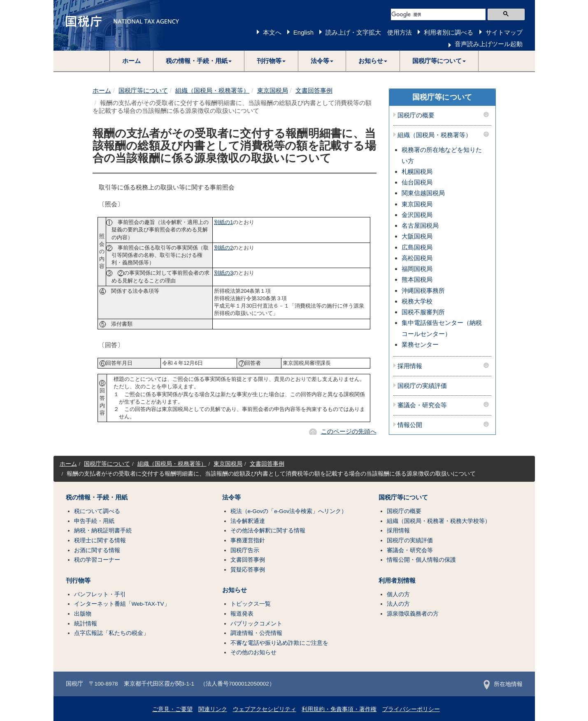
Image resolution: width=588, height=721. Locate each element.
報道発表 (242, 614)
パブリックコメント (256, 624)
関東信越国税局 (423, 193)
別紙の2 (223, 248)
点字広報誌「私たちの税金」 (112, 633)
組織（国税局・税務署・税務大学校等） (439, 521)
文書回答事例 (314, 90)
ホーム (131, 61)
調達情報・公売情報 (256, 633)
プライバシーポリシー (411, 709)
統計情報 (86, 624)
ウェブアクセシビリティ (265, 709)
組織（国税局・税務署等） (212, 90)
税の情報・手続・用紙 (97, 497)
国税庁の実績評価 (422, 386)
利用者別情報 (397, 581)
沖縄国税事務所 (423, 290)
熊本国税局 (417, 279)
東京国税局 (273, 90)
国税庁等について (143, 90)
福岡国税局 (417, 269)
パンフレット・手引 (100, 594)
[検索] (438, 14)
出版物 (83, 614)
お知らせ (235, 590)
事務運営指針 (248, 540)
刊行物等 (78, 581)
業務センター (420, 344)
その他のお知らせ (253, 652)
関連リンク (213, 709)
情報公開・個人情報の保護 (421, 560)
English (303, 32)
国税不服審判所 (423, 312)
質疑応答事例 (248, 570)
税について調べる (97, 511)
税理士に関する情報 (100, 540)
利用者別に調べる (449, 32)
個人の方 (398, 594)
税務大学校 (417, 301)
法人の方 (398, 604)
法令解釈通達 (248, 521)
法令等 (231, 497)
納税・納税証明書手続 (103, 531)
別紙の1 (223, 222)
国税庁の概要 (416, 115)
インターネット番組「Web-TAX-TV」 (122, 604)
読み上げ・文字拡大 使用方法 (369, 32)
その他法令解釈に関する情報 (268, 531)
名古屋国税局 (420, 225)
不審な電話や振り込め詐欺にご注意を (279, 643)
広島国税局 (417, 247)
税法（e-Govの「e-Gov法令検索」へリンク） (289, 511)
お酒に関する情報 (97, 550)
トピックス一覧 (251, 604)
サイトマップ (504, 32)
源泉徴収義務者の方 (413, 614)
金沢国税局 (417, 215)
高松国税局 (417, 258)
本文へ (272, 32)
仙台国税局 (417, 182)
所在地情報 (503, 684)
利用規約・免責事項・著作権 (339, 709)
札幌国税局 (417, 171)
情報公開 (410, 425)
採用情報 (410, 366)
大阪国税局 (417, 236)
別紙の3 (223, 273)
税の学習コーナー (97, 560)
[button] (199, 61)
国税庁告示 (245, 550)
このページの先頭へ (349, 431)
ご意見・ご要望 (172, 709)
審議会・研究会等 (422, 405)
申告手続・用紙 (94, 521)
